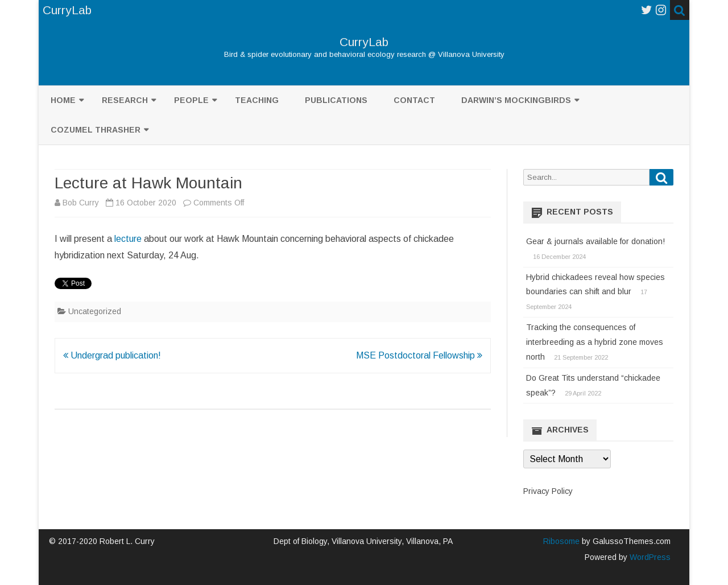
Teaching (257, 100)
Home (63, 100)
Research (125, 100)
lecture (128, 239)
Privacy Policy (548, 491)
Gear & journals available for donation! (595, 241)
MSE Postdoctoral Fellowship (419, 355)
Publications (336, 100)
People (191, 100)
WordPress (649, 557)
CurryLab (364, 42)
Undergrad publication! (112, 355)
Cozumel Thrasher (96, 130)
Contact (414, 100)
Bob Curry (81, 203)
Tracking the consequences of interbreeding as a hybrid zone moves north (595, 342)
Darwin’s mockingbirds (516, 100)
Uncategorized (95, 311)
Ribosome (561, 541)
